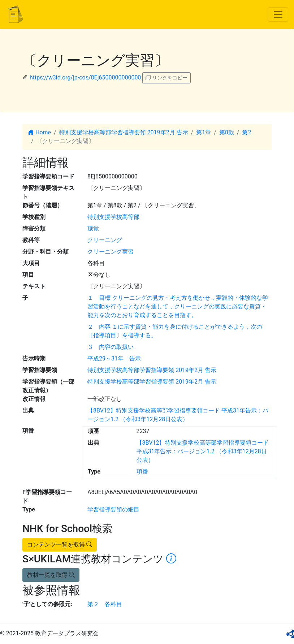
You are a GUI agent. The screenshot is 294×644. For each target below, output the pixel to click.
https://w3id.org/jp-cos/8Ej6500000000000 (85, 77)
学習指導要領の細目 (113, 509)
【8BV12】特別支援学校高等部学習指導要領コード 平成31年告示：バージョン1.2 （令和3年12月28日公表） (203, 451)
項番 (142, 472)
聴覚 (93, 228)
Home (40, 132)
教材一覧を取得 (51, 575)
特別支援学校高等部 (113, 217)
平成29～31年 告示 (114, 358)
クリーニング (105, 240)
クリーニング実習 (111, 252)
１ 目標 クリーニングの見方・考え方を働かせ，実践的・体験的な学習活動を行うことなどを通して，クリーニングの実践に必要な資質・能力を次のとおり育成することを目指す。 (178, 306)
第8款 (227, 132)
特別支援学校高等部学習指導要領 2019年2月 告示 (124, 132)
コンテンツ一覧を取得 (60, 544)
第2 (247, 132)
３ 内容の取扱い (111, 347)
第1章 (204, 132)
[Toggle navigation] (278, 14)
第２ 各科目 (105, 604)
